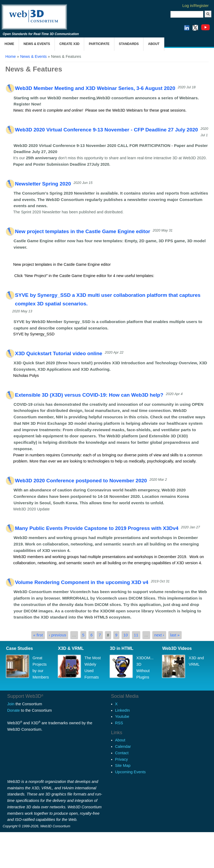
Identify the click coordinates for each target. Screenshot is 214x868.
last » (175, 635)
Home (9, 44)
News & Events (37, 44)
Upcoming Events (131, 772)
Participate (99, 44)
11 (136, 635)
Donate (13, 710)
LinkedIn (122, 710)
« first (38, 635)
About (154, 44)
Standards (129, 44)
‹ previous (57, 635)
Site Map (123, 765)
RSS (119, 723)
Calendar (123, 746)
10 (126, 635)
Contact (122, 753)
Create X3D (69, 44)
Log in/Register (195, 6)
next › (159, 635)
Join (11, 704)
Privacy (122, 759)
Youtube (122, 717)
